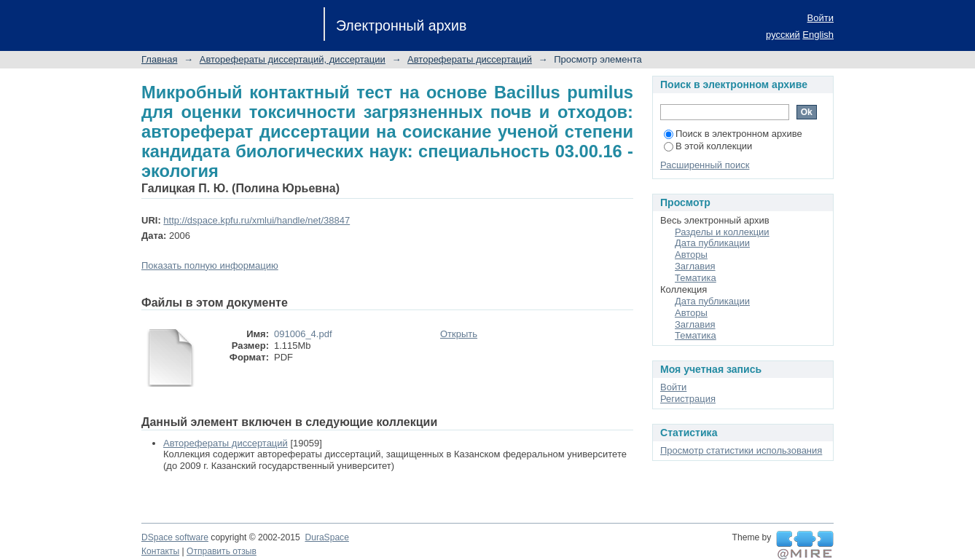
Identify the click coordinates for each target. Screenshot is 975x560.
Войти (821, 18)
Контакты (160, 551)
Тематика (696, 278)
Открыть (459, 334)
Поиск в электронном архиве (733, 134)
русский (783, 35)
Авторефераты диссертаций (470, 59)
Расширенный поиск (705, 165)
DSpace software (175, 537)
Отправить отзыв (222, 551)
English (818, 35)
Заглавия (695, 266)
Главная (159, 59)
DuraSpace (326, 537)
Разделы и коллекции (722, 232)
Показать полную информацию (210, 265)
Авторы (691, 255)
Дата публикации (712, 243)
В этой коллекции (708, 146)
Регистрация (688, 399)
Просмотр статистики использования (741, 450)
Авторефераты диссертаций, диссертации (293, 59)
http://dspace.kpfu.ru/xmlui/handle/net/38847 (257, 220)
